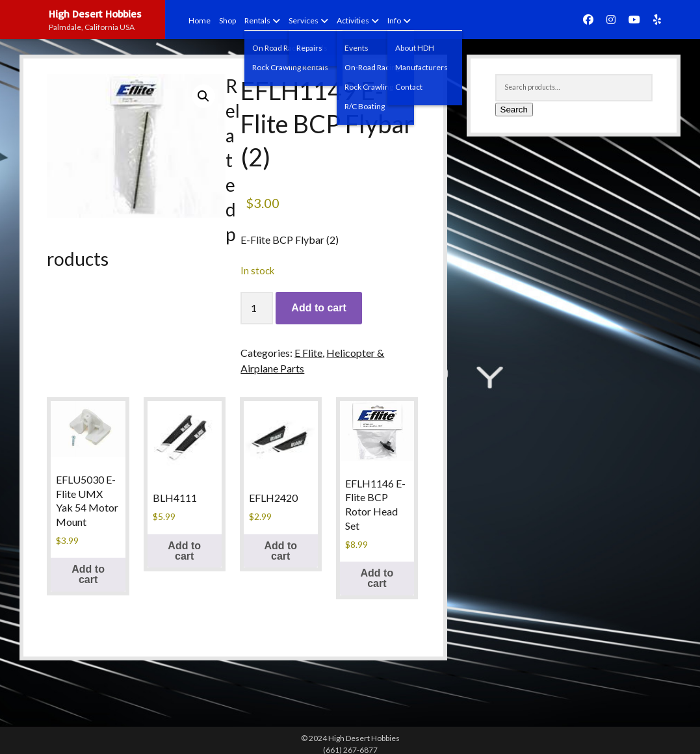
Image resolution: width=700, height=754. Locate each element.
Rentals (257, 20)
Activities (353, 20)
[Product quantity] (257, 308)
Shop (227, 20)
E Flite (308, 353)
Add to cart (318, 308)
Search (514, 110)
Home (200, 20)
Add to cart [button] (88, 574)
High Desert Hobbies (95, 14)
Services (304, 20)
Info (394, 20)
